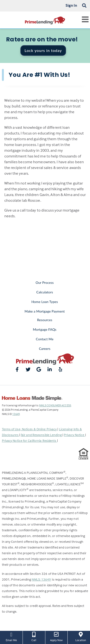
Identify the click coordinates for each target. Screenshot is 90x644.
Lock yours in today (43, 50)
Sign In (71, 5)
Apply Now (57, 636)
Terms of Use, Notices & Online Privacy (30, 429)
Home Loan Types (45, 302)
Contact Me (45, 339)
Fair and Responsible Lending (42, 435)
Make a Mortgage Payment (45, 311)
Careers (45, 349)
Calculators (45, 292)
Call (34, 636)
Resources (45, 320)
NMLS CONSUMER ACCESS (55, 405)
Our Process (45, 283)
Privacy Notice (75, 435)
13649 (16, 414)
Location (81, 636)
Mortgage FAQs (45, 329)
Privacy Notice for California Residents (30, 440)
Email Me (11, 636)
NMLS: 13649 (41, 579)
